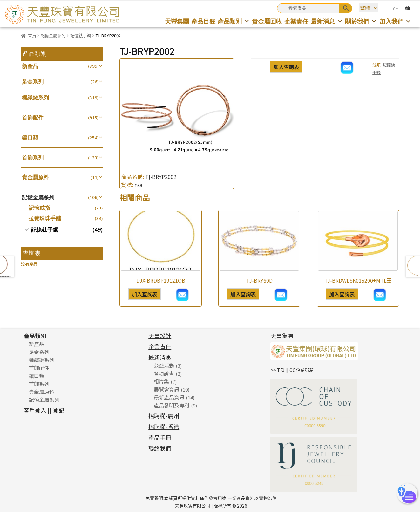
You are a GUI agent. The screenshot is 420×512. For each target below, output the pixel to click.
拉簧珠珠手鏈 (45, 218)
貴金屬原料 (35, 177)
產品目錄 (203, 21)
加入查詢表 (286, 67)
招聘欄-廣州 (164, 416)
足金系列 (33, 82)
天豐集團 (177, 21)
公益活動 (164, 365)
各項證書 (164, 373)
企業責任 (296, 21)
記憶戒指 (39, 208)
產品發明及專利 (172, 405)
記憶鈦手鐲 (81, 35)
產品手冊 (160, 437)
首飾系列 (33, 157)
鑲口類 (30, 137)
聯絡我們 (160, 448)
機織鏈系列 (35, 97)
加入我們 (395, 21)
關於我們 (361, 21)
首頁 (32, 35)
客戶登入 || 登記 (44, 410)
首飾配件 (33, 117)
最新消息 (327, 21)
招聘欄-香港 (164, 427)
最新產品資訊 (169, 397)
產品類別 (234, 21)
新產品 (30, 66)
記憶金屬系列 (53, 35)
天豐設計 (160, 336)
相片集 (161, 381)
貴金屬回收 (267, 21)
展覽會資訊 (166, 389)
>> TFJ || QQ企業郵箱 (292, 370)
